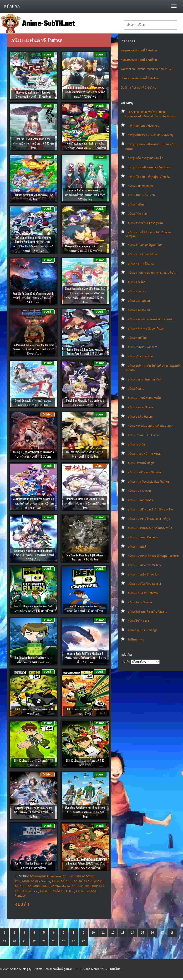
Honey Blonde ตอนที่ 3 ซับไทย (140, 78)
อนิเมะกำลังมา (137, 205)
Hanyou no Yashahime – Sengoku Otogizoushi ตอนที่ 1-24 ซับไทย (33, 94)
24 (54, 941)
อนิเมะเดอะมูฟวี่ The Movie (145, 454)
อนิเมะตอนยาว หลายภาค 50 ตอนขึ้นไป (152, 273)
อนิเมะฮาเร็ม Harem (140, 417)
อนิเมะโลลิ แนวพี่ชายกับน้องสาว (147, 612)
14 (133, 933)
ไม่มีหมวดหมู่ (136, 640)
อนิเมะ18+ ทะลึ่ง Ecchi (142, 195)
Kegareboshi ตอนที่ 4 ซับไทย (139, 50)
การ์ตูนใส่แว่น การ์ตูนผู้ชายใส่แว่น (149, 177)
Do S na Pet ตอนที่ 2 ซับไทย (138, 88)
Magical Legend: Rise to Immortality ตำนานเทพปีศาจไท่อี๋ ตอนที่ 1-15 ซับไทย (33, 812)
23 (44, 941)
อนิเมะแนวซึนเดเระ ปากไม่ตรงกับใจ (150, 528)
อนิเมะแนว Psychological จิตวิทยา (149, 482)
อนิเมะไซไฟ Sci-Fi (139, 621)
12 (113, 933)
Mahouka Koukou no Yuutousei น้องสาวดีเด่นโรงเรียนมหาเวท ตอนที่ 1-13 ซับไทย (85, 195)
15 (142, 933)
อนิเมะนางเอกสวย (139, 301)
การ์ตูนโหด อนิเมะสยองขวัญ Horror (150, 167)
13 (123, 933)
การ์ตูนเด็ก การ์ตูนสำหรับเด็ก (145, 158)
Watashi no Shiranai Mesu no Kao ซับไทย (147, 69)
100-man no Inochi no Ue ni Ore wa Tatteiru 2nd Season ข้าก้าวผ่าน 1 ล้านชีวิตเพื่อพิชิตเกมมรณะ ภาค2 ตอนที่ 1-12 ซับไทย (33, 244)
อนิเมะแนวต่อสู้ (137, 547)
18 (172, 933)
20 (14, 941)
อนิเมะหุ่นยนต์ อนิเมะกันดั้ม (144, 398)
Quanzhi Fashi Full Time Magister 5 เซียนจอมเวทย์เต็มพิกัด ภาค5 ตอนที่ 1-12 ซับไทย (85, 658)
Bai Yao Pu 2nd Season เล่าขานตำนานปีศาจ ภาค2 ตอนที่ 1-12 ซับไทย (33, 143)
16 (152, 933)
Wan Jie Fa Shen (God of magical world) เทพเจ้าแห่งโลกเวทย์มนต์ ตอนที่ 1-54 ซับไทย (33, 298)
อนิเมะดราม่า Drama (141, 264)
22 (34, 941)
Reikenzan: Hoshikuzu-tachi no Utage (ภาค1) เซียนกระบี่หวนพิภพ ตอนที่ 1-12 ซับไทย (33, 555)
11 (103, 933)
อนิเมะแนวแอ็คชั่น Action (143, 575)
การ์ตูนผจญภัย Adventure (144, 126)
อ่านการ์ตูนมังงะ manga (142, 630)
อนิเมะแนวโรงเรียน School (144, 584)
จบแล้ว (22, 904)
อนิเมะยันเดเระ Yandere (142, 347)
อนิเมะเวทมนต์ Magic (141, 463)
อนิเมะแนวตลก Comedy (143, 537)
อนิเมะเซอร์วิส (136, 445)
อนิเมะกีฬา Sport (138, 214)
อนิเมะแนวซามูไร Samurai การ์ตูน (149, 519)
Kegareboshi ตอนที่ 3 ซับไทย (139, 60)
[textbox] (150, 25)
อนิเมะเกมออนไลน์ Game (143, 435)
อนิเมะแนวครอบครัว (140, 500)
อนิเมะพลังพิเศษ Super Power (146, 329)
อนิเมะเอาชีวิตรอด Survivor (145, 472)
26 (74, 941)
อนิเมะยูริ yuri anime (140, 356)
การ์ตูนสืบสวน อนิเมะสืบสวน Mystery (151, 135)
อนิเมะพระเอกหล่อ (139, 310)
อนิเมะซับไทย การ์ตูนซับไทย (145, 245)
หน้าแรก (12, 6)
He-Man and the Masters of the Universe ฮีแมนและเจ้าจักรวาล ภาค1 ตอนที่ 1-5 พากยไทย (33, 349)
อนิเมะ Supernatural (140, 186)
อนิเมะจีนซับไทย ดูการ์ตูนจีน (145, 223)
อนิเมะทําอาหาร (138, 291)
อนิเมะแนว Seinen (139, 491)
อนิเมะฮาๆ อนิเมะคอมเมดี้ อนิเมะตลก (150, 426)
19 (4, 941)
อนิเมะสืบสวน (136, 389)
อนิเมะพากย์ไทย (138, 338)
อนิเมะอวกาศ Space (140, 407)
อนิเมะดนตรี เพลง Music (143, 254)
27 (83, 941)
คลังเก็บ (125, 662)
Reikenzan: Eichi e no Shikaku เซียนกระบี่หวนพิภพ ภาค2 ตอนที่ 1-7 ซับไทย (85, 503)
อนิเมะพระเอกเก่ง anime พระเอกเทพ (150, 319)
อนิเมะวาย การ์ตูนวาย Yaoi (145, 380)
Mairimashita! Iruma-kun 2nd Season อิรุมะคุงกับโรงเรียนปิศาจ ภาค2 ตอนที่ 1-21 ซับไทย (33, 503)
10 (93, 933)
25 (64, 941)
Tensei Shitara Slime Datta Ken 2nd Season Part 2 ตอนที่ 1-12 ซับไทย (85, 351)
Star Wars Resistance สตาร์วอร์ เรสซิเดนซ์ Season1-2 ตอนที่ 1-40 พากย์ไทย (85, 812)
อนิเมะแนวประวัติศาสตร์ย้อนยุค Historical (154, 556)
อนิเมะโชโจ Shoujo (140, 602)
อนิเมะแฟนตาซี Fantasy (143, 593)
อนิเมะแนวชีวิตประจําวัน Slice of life (150, 510)
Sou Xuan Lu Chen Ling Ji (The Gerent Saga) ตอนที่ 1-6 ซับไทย (85, 557)
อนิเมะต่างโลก (137, 282)
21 (24, 941)
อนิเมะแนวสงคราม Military (144, 565)
